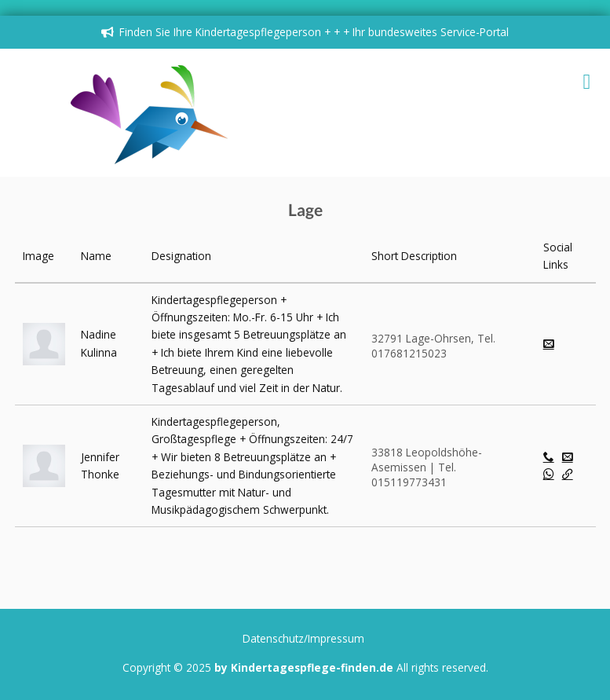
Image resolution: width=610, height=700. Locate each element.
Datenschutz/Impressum (303, 638)
